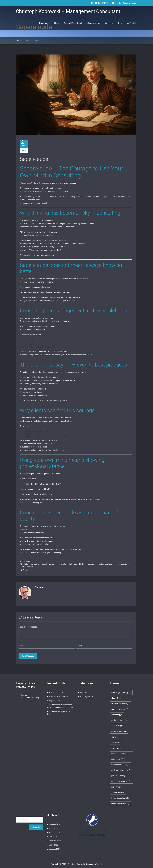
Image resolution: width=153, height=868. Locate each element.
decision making (48, 564)
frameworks (62, 564)
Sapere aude (34, 159)
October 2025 (55, 828)
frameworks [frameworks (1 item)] (118, 748)
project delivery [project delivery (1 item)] (119, 776)
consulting (35, 564)
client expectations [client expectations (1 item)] (120, 704)
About (57, 23)
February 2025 (55, 841)
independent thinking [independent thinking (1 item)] (121, 754)
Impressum (26, 695)
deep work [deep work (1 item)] (117, 726)
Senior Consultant (27, 567)
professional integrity (107, 564)
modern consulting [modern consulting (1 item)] (120, 765)
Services (109, 23)
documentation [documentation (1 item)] (119, 731)
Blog (120, 23)
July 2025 (53, 837)
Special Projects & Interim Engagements (82, 23)
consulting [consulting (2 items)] (117, 715)
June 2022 (54, 845)
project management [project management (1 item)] (121, 781)
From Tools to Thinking (58, 696)
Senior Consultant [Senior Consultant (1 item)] (120, 798)
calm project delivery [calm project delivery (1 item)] (121, 692)
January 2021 (55, 849)
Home (19, 40)
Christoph (25, 562)
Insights (28, 40)
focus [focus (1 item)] (115, 742)
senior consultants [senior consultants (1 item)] (120, 804)
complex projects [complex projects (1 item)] (120, 709)
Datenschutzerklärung (30, 698)
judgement (92, 564)
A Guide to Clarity (56, 692)
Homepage (44, 23)
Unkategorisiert (87, 696)
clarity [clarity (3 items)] (115, 698)
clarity (26, 564)
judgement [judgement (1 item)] (117, 759)
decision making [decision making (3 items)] (119, 720)
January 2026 (55, 824)
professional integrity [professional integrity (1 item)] (121, 770)
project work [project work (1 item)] (118, 787)
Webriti (99, 864)
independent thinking (77, 564)
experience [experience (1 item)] (117, 737)
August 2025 (54, 832)
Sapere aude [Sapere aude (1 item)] (118, 792)
